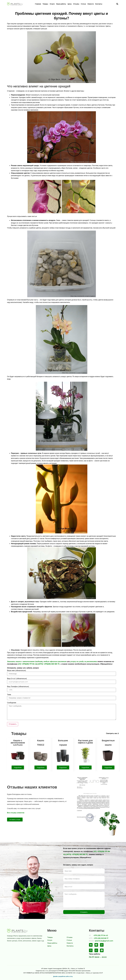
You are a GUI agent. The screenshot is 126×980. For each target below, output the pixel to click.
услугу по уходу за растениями (84, 661)
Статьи (83, 4)
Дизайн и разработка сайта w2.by (63, 976)
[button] (113, 733)
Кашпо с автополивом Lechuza (18, 743)
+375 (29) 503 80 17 (101, 938)
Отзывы (76, 4)
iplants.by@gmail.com (104, 941)
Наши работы (61, 4)
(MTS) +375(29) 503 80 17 (49, 664)
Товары (45, 4)
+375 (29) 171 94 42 (101, 935)
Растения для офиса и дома (85, 742)
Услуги (52, 4)
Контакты (99, 4)
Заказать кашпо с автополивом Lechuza (25, 661)
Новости (91, 4)
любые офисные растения (55, 661)
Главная (38, 4)
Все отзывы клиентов (16, 813)
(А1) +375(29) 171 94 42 (28, 664)
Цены (70, 4)
